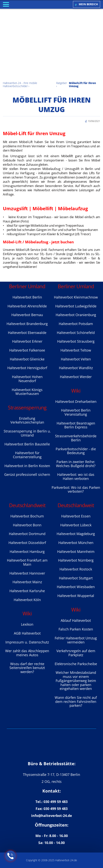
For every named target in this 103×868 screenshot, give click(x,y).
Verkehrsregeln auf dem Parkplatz (76, 653)
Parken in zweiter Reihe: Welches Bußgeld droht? (76, 464)
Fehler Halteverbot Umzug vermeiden (76, 640)
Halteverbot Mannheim (76, 552)
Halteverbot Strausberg (76, 341)
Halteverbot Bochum (27, 516)
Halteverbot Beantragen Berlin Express (76, 425)
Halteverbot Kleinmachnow (76, 297)
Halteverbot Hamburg (27, 552)
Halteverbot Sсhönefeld (76, 333)
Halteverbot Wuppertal (76, 596)
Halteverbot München (76, 543)
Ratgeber (62, 83)
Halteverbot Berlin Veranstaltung (76, 412)
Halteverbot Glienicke (27, 359)
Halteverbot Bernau (27, 315)
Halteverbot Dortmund (27, 534)
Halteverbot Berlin (27, 297)
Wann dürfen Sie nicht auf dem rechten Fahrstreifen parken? (76, 701)
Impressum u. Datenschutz (27, 642)
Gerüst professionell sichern (27, 474)
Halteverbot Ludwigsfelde (76, 306)
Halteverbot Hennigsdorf (27, 368)
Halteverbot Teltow (76, 350)
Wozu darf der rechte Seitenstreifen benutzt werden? (27, 668)
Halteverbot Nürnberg (76, 560)
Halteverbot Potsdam (76, 324)
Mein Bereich (87, 4)
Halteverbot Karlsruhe (27, 591)
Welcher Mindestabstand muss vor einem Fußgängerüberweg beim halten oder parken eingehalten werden (76, 681)
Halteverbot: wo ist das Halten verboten (76, 476)
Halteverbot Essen (76, 516)
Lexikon (27, 624)
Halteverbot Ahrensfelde (27, 306)
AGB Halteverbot (27, 633)
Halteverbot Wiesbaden (76, 587)
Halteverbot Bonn (27, 525)
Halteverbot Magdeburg (76, 534)
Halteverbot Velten (76, 359)
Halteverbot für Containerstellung (27, 455)
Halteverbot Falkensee (27, 350)
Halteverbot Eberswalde (27, 333)
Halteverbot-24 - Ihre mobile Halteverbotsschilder (20, 84)
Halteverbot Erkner (27, 341)
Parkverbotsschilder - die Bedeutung (76, 451)
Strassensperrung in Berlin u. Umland (27, 433)
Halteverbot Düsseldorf (27, 543)
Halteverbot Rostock (76, 569)
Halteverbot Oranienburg (76, 315)
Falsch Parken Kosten (76, 629)
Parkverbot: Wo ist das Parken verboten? (76, 489)
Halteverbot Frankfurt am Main (27, 562)
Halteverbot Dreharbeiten (76, 401)
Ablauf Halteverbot (76, 620)
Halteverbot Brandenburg (27, 324)
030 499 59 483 (56, 802)
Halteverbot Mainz (27, 582)
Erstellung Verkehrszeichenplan (27, 420)
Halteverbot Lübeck (76, 525)
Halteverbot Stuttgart (76, 578)
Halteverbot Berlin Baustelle (27, 444)
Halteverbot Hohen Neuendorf (27, 379)
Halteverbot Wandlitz (76, 368)
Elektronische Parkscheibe (76, 664)
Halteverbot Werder (76, 377)
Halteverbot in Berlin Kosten (27, 466)
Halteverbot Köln (27, 600)
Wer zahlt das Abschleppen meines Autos (27, 653)
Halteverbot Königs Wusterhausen (27, 392)
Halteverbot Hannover (27, 573)
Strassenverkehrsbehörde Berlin (76, 438)
